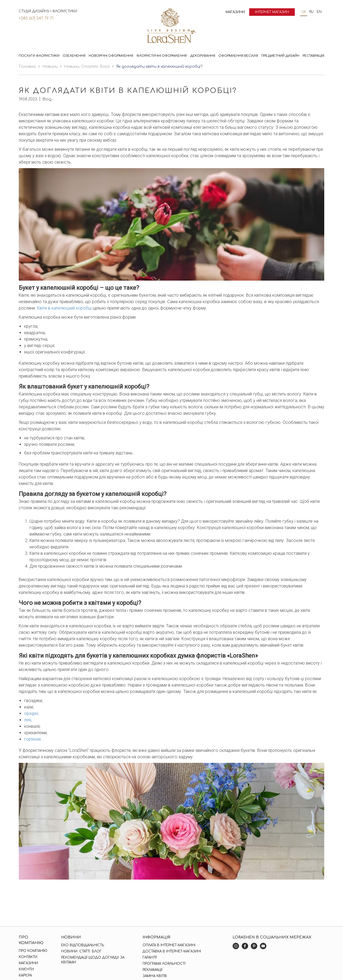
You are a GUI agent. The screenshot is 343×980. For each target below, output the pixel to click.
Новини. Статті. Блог (87, 67)
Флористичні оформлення (162, 56)
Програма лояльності (164, 964)
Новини (50, 67)
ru (311, 12)
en (319, 12)
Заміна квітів (155, 976)
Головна (27, 67)
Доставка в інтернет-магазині (172, 951)
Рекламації (152, 970)
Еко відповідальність (83, 945)
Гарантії (150, 958)
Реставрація (313, 56)
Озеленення (74, 56)
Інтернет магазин (272, 12)
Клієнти (26, 969)
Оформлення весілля (238, 56)
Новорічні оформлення (111, 56)
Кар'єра (25, 975)
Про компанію (33, 951)
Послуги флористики (39, 56)
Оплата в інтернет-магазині (169, 945)
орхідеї (31, 713)
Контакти (28, 957)
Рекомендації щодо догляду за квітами (93, 960)
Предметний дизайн (280, 56)
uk (304, 12)
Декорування (203, 56)
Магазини (235, 12)
